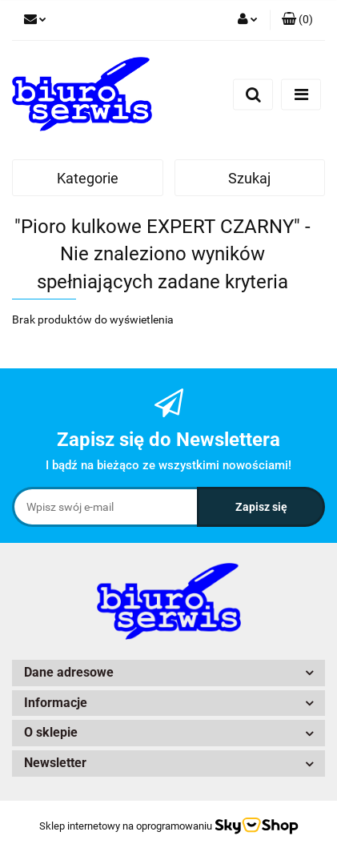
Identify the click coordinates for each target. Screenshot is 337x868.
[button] (297, 20)
